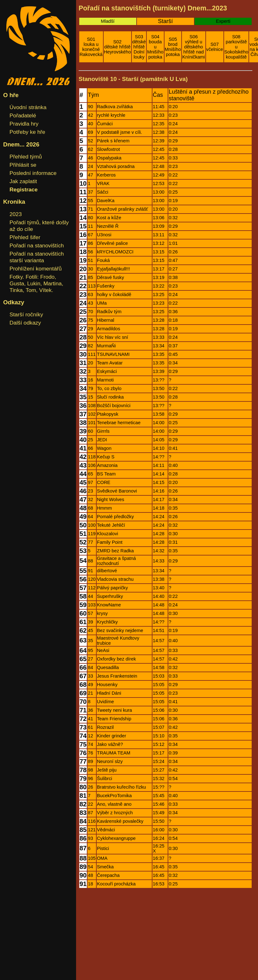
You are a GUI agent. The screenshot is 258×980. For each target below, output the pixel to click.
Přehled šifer (25, 237)
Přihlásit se (23, 165)
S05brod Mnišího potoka (173, 47)
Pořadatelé (23, 115)
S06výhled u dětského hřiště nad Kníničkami (194, 47)
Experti (223, 21)
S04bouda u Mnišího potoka (155, 47)
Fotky (16, 277)
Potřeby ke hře (27, 132)
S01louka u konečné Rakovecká (91, 47)
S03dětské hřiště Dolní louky (139, 47)
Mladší (108, 21)
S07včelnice (215, 47)
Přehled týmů (26, 157)
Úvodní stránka (28, 107)
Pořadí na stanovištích (37, 245)
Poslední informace (33, 173)
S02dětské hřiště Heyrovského (118, 47)
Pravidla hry (24, 124)
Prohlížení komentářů (36, 269)
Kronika (14, 202)
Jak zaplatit (23, 181)
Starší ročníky (26, 314)
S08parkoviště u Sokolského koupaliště (236, 47)
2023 (16, 214)
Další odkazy (25, 323)
